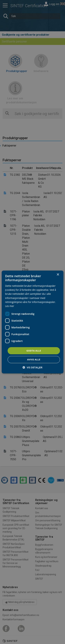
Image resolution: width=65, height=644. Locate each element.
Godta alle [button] (34, 351)
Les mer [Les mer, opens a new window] (10, 306)
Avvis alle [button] (34, 359)
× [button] (58, 275)
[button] (32, 367)
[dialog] (32, 322)
